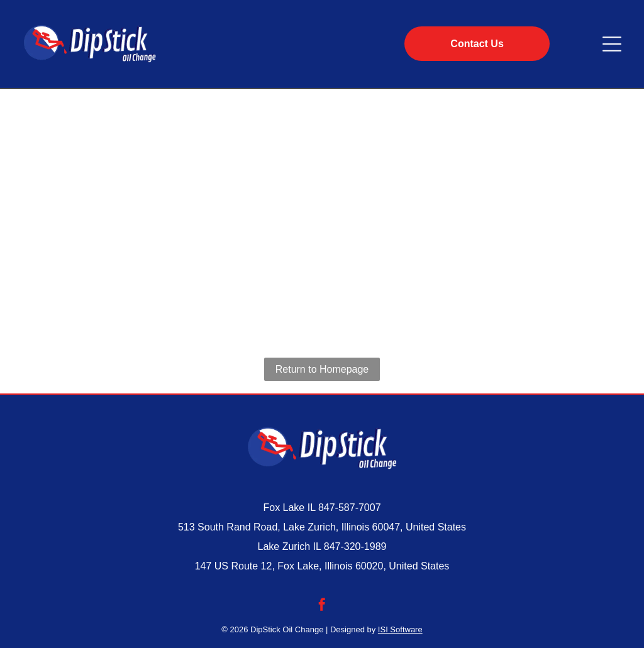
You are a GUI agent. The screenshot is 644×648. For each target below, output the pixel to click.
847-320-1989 (355, 546)
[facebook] (322, 606)
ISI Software (400, 629)
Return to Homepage (322, 369)
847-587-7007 (350, 508)
